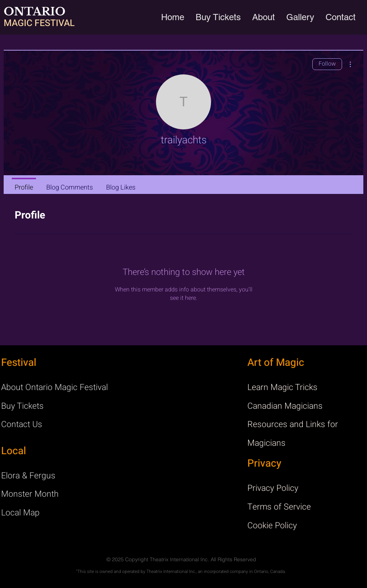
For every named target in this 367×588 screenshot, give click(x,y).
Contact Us (22, 425)
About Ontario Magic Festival (54, 387)
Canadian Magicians (285, 406)
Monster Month (30, 494)
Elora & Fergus (28, 476)
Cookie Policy (272, 526)
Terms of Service (279, 507)
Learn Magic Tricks (282, 387)
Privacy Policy (273, 488)
